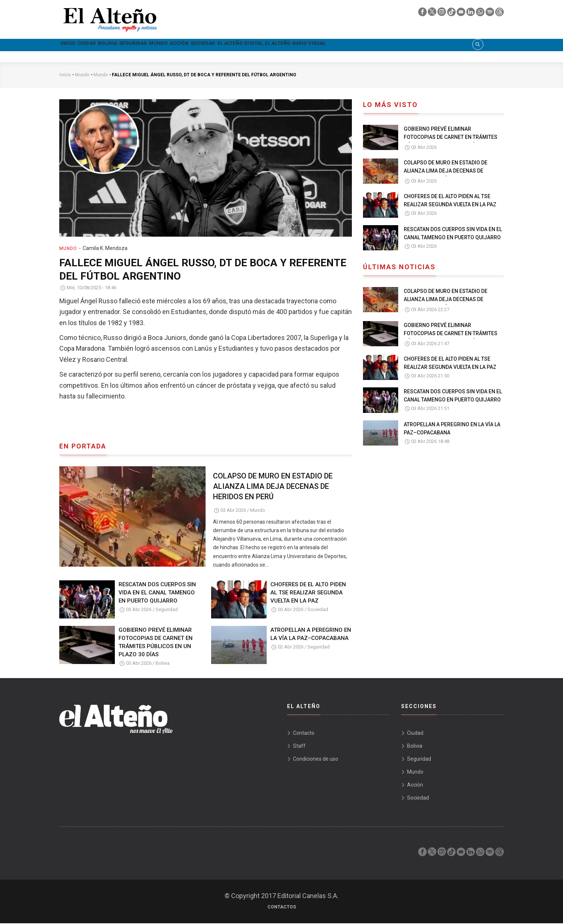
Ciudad (105, 45)
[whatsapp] (481, 14)
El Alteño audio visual (417, 45)
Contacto (304, 734)
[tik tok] (452, 14)
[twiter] (433, 14)
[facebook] (423, 14)
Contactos (282, 908)
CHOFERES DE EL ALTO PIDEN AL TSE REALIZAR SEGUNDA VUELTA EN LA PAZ (308, 593)
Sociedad (287, 45)
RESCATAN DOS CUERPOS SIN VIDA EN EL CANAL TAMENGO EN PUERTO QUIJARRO (157, 593)
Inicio (74, 45)
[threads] (499, 14)
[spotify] (490, 14)
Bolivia (138, 45)
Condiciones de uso (316, 760)
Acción (249, 45)
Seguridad (178, 45)
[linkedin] (471, 14)
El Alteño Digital (341, 45)
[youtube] (462, 14)
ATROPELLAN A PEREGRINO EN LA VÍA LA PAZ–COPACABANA (311, 635)
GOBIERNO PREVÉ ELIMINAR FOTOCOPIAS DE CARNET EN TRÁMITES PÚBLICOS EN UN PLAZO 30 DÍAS (156, 643)
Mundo (216, 45)
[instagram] (442, 14)
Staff (299, 747)
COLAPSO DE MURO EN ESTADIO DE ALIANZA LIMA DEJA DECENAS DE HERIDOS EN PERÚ (273, 487)
